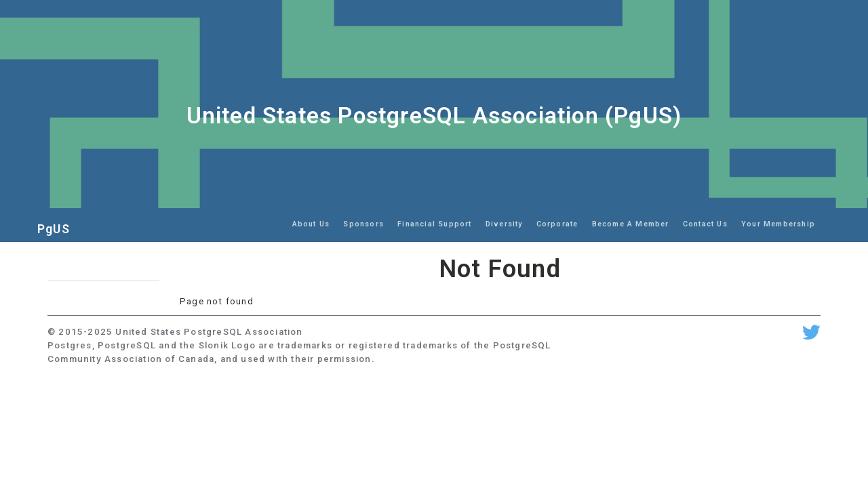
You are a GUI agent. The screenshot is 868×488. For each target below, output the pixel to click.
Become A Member (631, 224)
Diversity (504, 224)
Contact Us (705, 224)
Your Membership (778, 224)
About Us (311, 224)
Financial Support (434, 224)
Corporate (557, 224)
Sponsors (363, 224)
